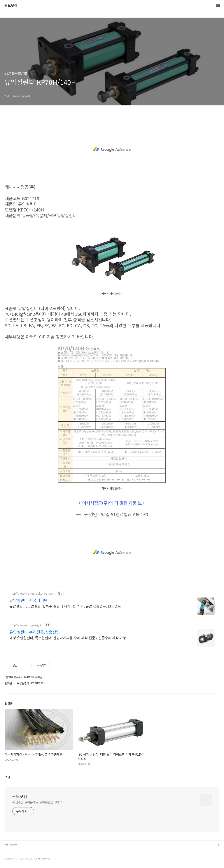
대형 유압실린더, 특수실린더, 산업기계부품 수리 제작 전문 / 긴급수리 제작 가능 (68, 638)
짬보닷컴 (11, 6)
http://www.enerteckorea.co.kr (33, 593)
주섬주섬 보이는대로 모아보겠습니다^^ (37, 802)
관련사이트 (11, 845)
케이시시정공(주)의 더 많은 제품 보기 (112, 503)
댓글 (7, 777)
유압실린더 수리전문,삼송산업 (35, 632)
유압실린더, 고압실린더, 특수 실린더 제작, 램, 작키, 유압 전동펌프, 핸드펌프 (65, 606)
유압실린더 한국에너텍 (29, 600)
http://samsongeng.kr (26, 625)
